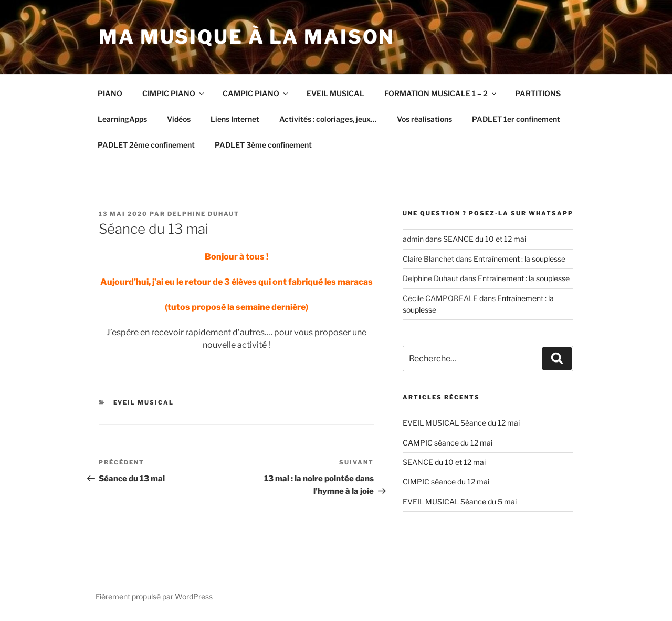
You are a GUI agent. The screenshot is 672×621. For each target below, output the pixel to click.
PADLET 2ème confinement (146, 145)
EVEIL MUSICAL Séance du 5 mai (460, 501)
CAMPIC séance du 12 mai (448, 443)
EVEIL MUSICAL (335, 93)
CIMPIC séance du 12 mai (446, 482)
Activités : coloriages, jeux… (328, 119)
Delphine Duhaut (203, 214)
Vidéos (179, 119)
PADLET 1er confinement (516, 119)
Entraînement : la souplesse (519, 259)
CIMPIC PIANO (174, 93)
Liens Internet (235, 119)
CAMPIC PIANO (256, 93)
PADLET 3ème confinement (263, 145)
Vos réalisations (424, 119)
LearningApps (122, 119)
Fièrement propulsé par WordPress (154, 597)
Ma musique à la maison (246, 37)
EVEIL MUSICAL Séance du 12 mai (461, 423)
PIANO (110, 93)
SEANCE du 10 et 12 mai (485, 239)
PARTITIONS (538, 93)
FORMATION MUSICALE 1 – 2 (441, 93)
